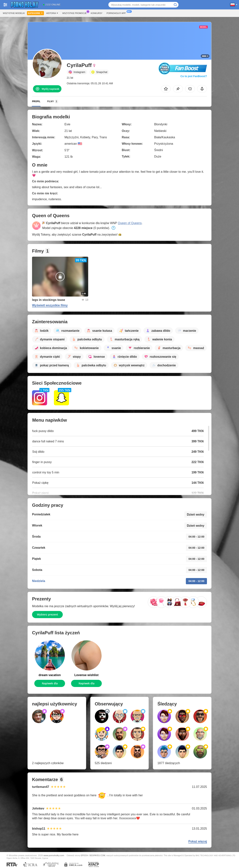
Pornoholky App (117, 13)
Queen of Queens (130, 223)
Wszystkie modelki (14, 13)
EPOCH (84, 855)
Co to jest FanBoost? (194, 76)
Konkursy (97, 13)
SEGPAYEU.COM (97, 855)
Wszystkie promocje (75, 13)
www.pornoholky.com (54, 855)
